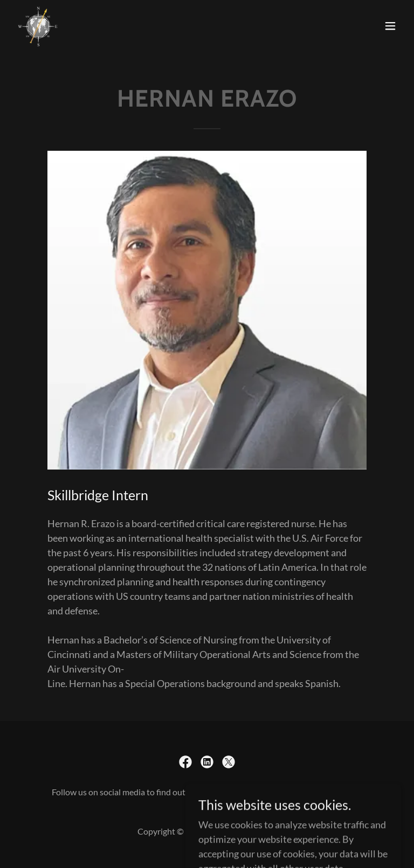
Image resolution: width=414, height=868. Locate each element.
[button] (390, 26)
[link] (38, 26)
